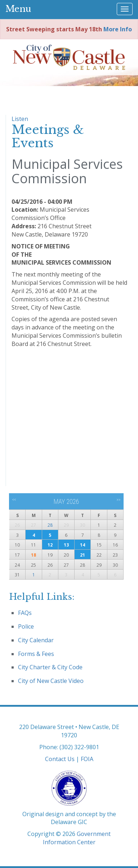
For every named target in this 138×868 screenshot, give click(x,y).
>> (118, 500)
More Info (118, 29)
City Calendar (36, 640)
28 (50, 525)
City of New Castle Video (51, 681)
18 (34, 555)
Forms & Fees (36, 654)
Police (26, 626)
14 (83, 545)
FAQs (25, 613)
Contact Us (60, 759)
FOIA (87, 759)
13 (66, 545)
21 (83, 555)
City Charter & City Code (50, 667)
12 (50, 545)
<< (14, 500)
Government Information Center (77, 838)
